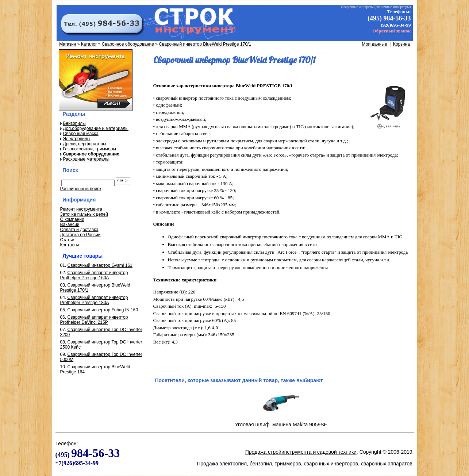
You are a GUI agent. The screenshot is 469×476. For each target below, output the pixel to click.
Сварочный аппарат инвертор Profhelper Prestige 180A (94, 300)
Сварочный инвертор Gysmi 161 (100, 265)
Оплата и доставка (79, 230)
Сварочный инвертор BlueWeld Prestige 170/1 (205, 44)
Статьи (67, 240)
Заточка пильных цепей (84, 214)
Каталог (89, 44)
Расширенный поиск (81, 189)
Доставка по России (80, 235)
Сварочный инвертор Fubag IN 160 (103, 310)
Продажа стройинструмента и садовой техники (301, 452)
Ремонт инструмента (81, 209)
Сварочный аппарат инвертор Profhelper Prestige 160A (94, 275)
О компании (72, 219)
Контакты (70, 245)
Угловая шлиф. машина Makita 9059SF (281, 425)
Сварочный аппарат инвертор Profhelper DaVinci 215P (94, 320)
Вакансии (70, 224)
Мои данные (375, 44)
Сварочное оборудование (128, 44)
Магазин (68, 44)
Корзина (401, 44)
